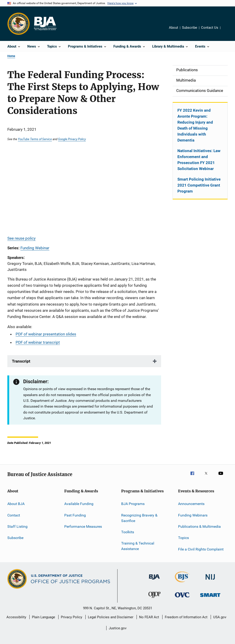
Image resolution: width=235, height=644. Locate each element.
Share (228, 31)
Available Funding (79, 504)
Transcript (21, 361)
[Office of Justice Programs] (19, 24)
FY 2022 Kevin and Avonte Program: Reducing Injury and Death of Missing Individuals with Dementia (195, 125)
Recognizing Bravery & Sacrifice (139, 518)
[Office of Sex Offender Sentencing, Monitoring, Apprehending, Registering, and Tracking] (210, 598)
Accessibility (16, 617)
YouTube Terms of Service (35, 139)
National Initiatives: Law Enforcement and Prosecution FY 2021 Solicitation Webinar (199, 160)
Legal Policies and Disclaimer (111, 617)
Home (11, 56)
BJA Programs (133, 504)
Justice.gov (118, 628)
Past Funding (75, 515)
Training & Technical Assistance (138, 546)
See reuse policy (21, 238)
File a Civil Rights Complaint (201, 549)
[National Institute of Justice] (210, 580)
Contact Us (210, 28)
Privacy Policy (71, 617)
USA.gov (220, 617)
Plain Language (43, 617)
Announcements (191, 504)
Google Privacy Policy (72, 139)
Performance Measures (83, 526)
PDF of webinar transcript (38, 342)
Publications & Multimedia (199, 526)
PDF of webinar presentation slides (46, 334)
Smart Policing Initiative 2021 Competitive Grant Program (199, 185)
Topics (183, 538)
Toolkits (128, 532)
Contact (14, 515)
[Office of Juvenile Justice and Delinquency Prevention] (154, 599)
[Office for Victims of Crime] (182, 598)
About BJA (16, 504)
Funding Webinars (193, 515)
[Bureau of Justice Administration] (154, 580)
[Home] (45, 24)
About (173, 28)
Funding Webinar (35, 248)
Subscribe (190, 28)
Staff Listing (17, 526)
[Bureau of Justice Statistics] (182, 583)
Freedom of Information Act (186, 617)
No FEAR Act (149, 617)
